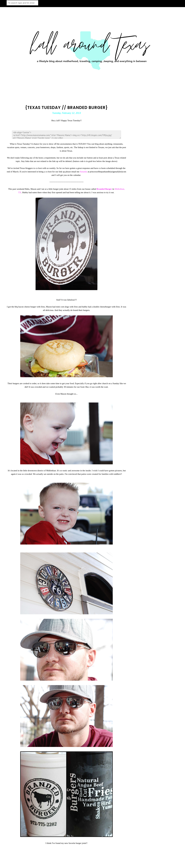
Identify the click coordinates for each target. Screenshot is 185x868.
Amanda (84, 172)
